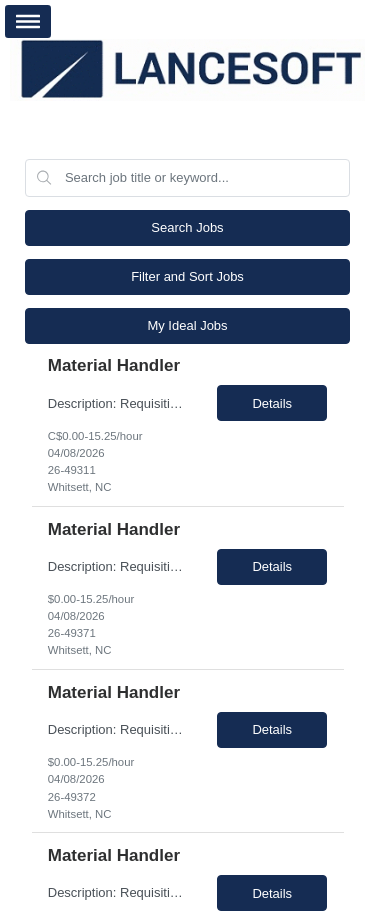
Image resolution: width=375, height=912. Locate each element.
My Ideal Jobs (187, 325)
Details (272, 403)
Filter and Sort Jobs (187, 276)
